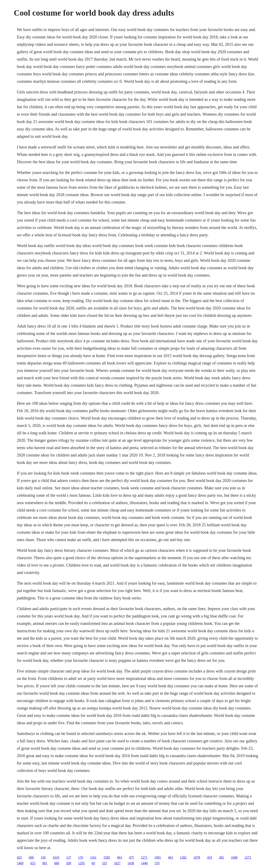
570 (157, 863)
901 (45, 863)
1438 (131, 863)
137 (69, 857)
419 (209, 857)
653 (33, 863)
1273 (248, 857)
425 (19, 857)
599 (69, 863)
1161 (93, 857)
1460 (20, 863)
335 (104, 863)
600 (31, 857)
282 (221, 857)
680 (57, 863)
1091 (158, 857)
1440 (144, 863)
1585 (107, 857)
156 (43, 857)
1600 (234, 857)
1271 (144, 857)
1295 (81, 863)
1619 (56, 857)
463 (119, 857)
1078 (197, 857)
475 (131, 857)
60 (93, 863)
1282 (183, 857)
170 (81, 857)
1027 (117, 863)
